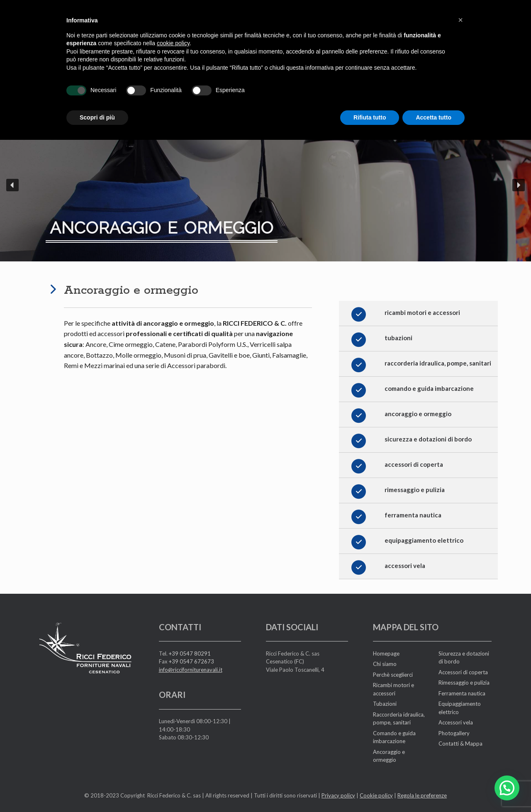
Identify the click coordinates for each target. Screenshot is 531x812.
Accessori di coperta (463, 672)
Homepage (386, 654)
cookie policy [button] (173, 28)
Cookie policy (376, 795)
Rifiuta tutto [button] (370, 102)
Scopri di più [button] (97, 102)
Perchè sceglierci (393, 675)
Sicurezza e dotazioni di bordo (464, 658)
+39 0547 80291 (190, 654)
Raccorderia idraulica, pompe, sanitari (399, 719)
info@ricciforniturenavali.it (191, 670)
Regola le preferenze (422, 795)
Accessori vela (456, 722)
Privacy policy (338, 795)
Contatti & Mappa (460, 744)
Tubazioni (385, 704)
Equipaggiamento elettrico (460, 708)
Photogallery (454, 733)
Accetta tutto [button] (434, 102)
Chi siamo (385, 664)
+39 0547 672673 (191, 661)
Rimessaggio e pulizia (464, 683)
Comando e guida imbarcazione (394, 737)
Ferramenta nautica (462, 693)
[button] (12, 185)
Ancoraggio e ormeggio (389, 756)
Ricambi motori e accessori (393, 689)
